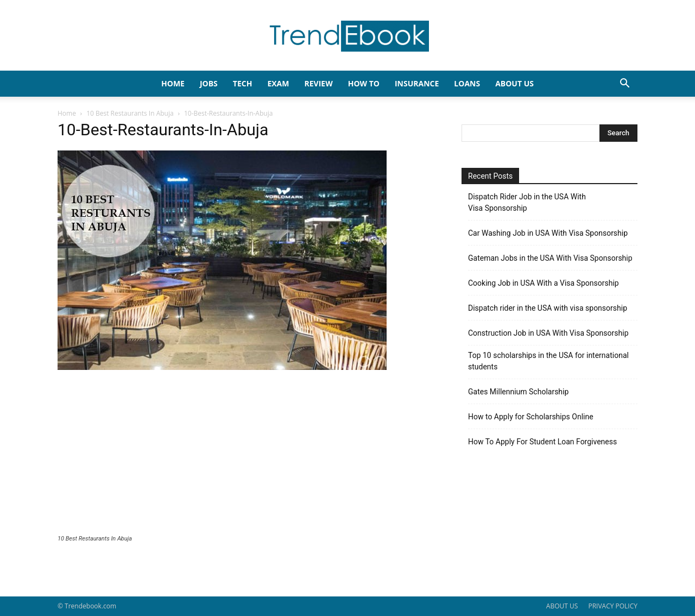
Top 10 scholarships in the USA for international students (548, 361)
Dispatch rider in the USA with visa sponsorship (548, 308)
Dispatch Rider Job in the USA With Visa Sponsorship (527, 202)
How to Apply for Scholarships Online (531, 417)
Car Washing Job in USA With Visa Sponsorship (548, 233)
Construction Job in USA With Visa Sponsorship (548, 333)
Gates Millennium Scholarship (518, 392)
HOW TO (364, 83)
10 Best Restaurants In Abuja (130, 113)
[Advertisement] (247, 454)
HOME (173, 83)
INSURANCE (417, 83)
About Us (514, 83)
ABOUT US (562, 606)
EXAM (278, 83)
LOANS (467, 83)
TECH (243, 83)
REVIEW (318, 83)
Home (67, 113)
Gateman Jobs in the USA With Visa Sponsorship (550, 258)
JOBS (209, 83)
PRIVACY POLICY (613, 606)
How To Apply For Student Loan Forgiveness (542, 442)
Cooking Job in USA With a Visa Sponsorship (544, 283)
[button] (624, 84)
